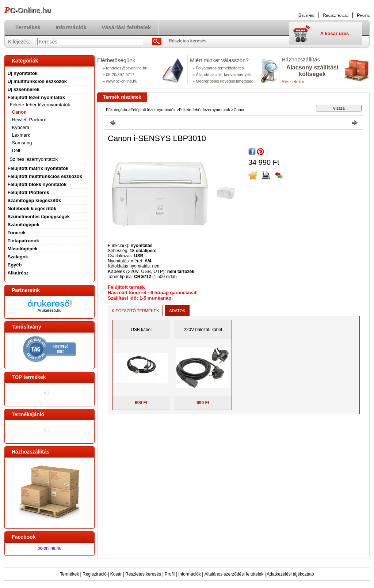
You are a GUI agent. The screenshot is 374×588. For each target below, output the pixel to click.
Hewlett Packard (29, 120)
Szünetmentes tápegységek (39, 217)
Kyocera (21, 127)
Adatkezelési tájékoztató (290, 574)
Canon (19, 112)
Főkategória (117, 110)
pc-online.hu (49, 548)
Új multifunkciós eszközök (37, 81)
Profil (170, 574)
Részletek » (293, 82)
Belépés (306, 15)
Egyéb (15, 265)
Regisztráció (95, 574)
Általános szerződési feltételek (234, 574)
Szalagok (18, 257)
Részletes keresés (143, 574)
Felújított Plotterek (28, 192)
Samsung (22, 143)
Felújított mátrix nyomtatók (38, 168)
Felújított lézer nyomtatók (153, 110)
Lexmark (21, 135)
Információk (190, 574)
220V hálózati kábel (203, 330)
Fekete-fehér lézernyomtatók (205, 110)
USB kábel (141, 330)
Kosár (116, 574)
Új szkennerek (24, 89)
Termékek (69, 574)
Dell (16, 150)
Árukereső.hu (49, 310)
